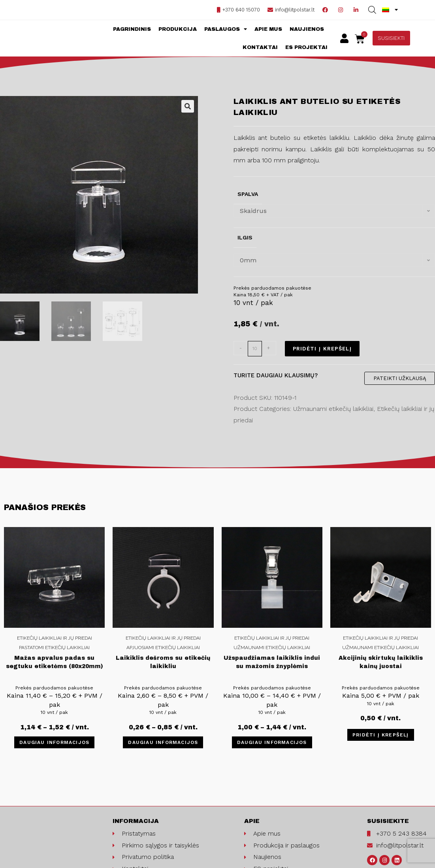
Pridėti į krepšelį (322, 349)
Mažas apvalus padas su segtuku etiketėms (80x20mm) (55, 662)
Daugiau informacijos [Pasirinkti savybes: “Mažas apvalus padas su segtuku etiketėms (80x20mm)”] (54, 742)
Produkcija (178, 29)
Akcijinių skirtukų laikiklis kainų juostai (381, 662)
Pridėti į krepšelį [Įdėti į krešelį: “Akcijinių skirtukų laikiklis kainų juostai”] (381, 735)
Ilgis (245, 237)
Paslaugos (226, 29)
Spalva (248, 194)
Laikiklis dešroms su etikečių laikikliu (163, 662)
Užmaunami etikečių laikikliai (272, 648)
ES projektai (306, 47)
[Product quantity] (255, 349)
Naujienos (307, 29)
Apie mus (268, 29)
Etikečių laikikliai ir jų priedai (55, 638)
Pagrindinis (132, 29)
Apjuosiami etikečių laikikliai (163, 648)
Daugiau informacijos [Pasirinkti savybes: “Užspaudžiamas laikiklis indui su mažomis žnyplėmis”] (272, 742)
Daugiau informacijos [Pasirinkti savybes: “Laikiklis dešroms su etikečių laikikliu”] (163, 742)
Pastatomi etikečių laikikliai (54, 648)
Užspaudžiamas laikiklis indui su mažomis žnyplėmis (272, 662)
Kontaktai (260, 47)
